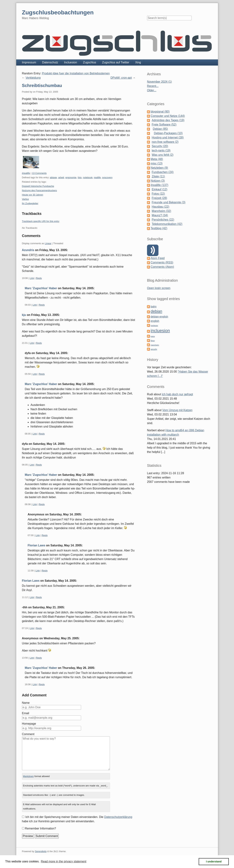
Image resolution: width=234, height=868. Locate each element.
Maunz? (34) (160, 215)
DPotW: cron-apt (121, 78)
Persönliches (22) (163, 220)
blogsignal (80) (160, 112)
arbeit (61, 177)
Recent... (153, 86)
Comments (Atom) (162, 267)
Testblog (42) (159, 228)
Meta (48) (157, 159)
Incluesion (71, 62)
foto (80, 177)
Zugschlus (90, 62)
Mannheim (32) (161, 211)
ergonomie (71, 177)
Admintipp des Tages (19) (168, 120)
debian (156, 311)
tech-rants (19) (161, 150)
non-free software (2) (165, 142)
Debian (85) (160, 129)
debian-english (159, 317)
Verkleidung (33, 78)
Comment (28, 734)
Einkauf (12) (159, 189)
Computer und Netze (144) (168, 116)
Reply (39, 278)
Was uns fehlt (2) (162, 155)
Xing (138, 62)
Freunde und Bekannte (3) (169, 202)
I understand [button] (214, 862)
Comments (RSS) (162, 262)
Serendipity (41, 851)
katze (153, 336)
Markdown (28, 776)
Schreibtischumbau (42, 85)
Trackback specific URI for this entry (41, 221)
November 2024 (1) (159, 82)
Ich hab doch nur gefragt (177, 394)
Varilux (25, 199)
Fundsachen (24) (163, 172)
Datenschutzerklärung (118, 817)
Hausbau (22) (160, 207)
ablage (53, 177)
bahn (153, 307)
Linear (48, 243)
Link (32, 278)
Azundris (28, 250)
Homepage (29, 724)
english (155, 321)
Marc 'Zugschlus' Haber (41, 288)
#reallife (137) (159, 185)
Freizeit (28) (159, 198)
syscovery (107, 177)
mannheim (155, 345)
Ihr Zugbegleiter (30, 203)
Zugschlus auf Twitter (116, 62)
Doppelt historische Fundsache (38, 186)
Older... (152, 90)
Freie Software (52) (164, 125)
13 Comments (39, 173)
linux (153, 341)
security (154, 349)
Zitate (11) (158, 176)
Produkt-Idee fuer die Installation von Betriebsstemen (76, 73)
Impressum (29, 62)
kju (24, 315)
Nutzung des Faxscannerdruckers (39, 190)
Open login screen (159, 288)
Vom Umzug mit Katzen (177, 410)
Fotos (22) (158, 194)
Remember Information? (41, 828)
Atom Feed (157, 258)
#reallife (26, 173)
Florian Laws (37, 545)
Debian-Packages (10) (168, 133)
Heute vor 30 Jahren (33, 195)
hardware (154, 325)
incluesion (160, 331)
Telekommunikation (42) (167, 224)
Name (26, 703)
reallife (97, 177)
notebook (88, 177)
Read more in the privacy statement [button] (64, 861)
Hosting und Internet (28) (168, 137)
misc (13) (157, 163)
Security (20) (160, 146)
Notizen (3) (158, 181)
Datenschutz (50, 62)
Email (26, 713)
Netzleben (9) (159, 168)
